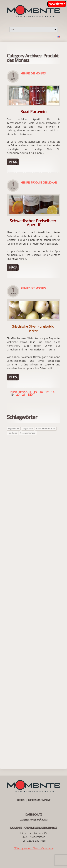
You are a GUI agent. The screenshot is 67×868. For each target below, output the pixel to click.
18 (53, 392)
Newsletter (57, 4)
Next (31, 395)
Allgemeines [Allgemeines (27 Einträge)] (14, 428)
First (14, 392)
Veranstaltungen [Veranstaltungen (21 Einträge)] (28, 433)
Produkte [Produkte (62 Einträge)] (12, 433)
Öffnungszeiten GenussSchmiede (33, 848)
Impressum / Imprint (39, 800)
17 (47, 392)
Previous (25, 392)
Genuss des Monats (33, 73)
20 (18, 395)
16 (41, 392)
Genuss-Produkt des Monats (39, 182)
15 (35, 392)
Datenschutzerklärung (34, 820)
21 (24, 395)
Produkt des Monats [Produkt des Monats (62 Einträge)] (46, 428)
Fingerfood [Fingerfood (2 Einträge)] (28, 428)
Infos (13, 162)
